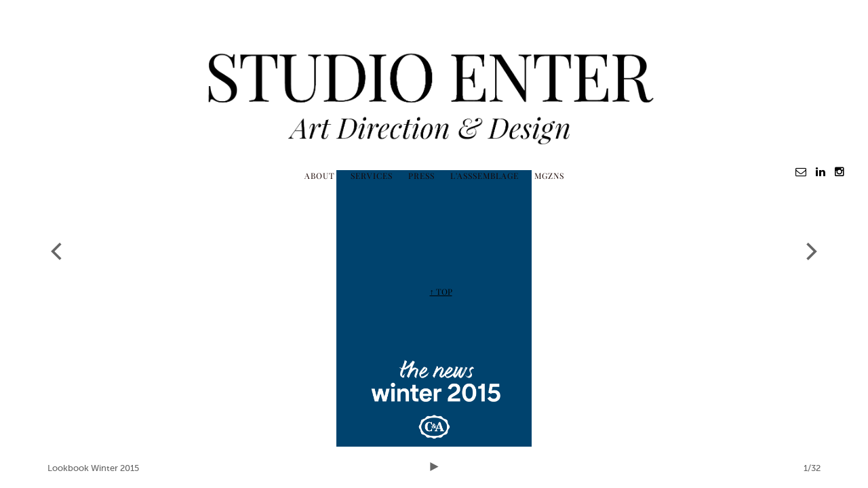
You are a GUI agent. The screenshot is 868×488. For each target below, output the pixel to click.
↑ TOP (441, 291)
